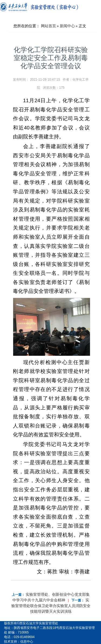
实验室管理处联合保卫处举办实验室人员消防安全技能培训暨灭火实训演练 (51, 606)
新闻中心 (67, 26)
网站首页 (48, 26)
